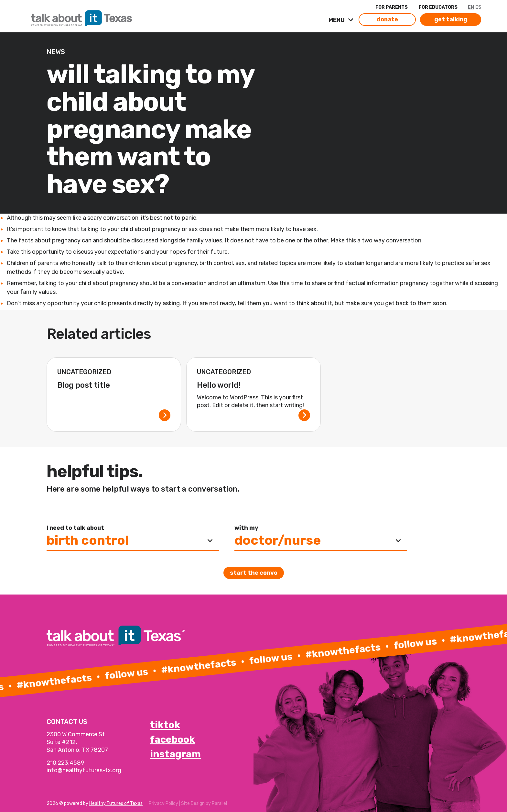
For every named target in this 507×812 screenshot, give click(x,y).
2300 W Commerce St (76, 734)
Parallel (219, 803)
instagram (175, 754)
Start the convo (254, 573)
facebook (173, 740)
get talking (451, 19)
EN (471, 7)
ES (478, 7)
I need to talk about (75, 528)
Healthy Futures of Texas (116, 803)
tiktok (165, 725)
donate (387, 19)
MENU (337, 20)
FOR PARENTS (392, 7)
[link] (113, 17)
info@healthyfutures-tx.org (84, 770)
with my (246, 528)
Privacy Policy (163, 803)
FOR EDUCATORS (438, 7)
